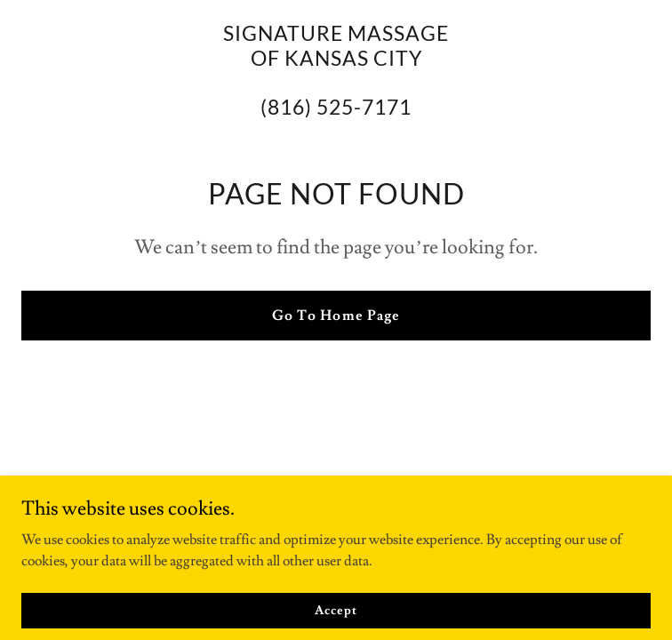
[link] (336, 110)
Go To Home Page (336, 316)
